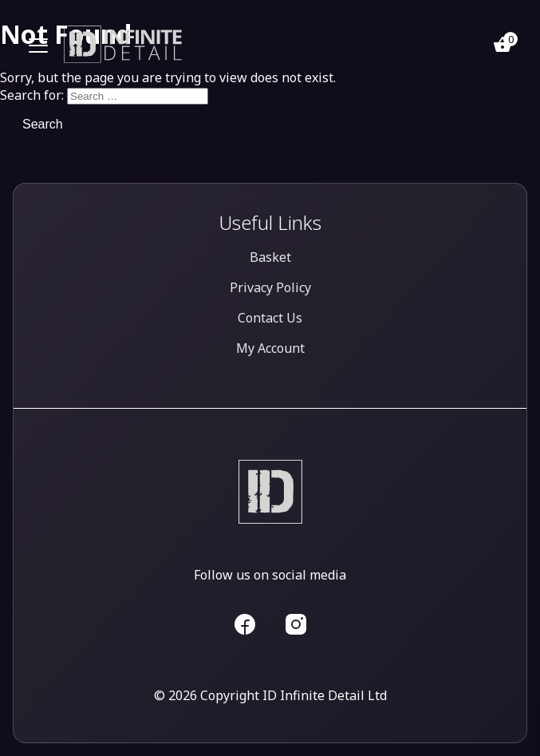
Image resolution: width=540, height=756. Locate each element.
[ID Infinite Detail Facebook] (245, 622)
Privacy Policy (270, 287)
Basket (270, 257)
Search (43, 124)
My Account (270, 348)
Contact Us (270, 318)
